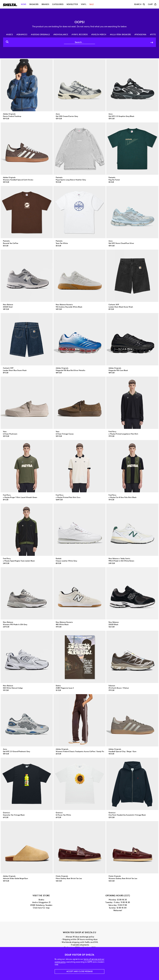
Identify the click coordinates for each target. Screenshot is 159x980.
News (24, 4)
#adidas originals (40, 35)
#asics (9, 35)
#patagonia (140, 35)
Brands (45, 4)
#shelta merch (99, 35)
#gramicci (22, 35)
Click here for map (41, 908)
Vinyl (84, 4)
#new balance (61, 35)
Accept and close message (80, 971)
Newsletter (72, 4)
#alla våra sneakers (120, 35)
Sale (92, 4)
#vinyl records (80, 35)
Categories (58, 4)
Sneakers (34, 4)
